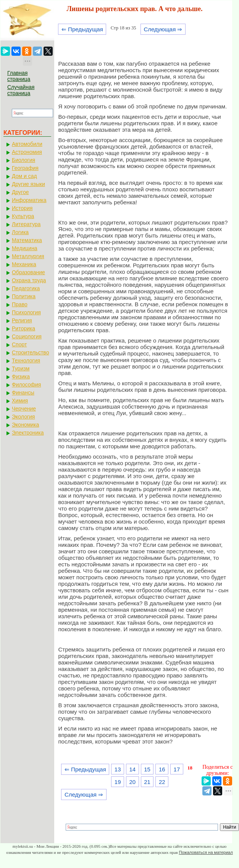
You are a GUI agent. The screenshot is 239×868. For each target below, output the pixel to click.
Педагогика (26, 288)
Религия (22, 320)
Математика (27, 240)
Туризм (21, 369)
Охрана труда (29, 280)
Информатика (29, 200)
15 (147, 769)
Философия (26, 385)
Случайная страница (21, 90)
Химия (20, 401)
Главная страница (19, 76)
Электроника (28, 433)
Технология (26, 360)
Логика (20, 232)
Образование (28, 272)
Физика (21, 377)
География (25, 168)
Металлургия (28, 256)
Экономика (25, 425)
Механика (24, 264)
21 (147, 782)
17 (177, 769)
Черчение (24, 409)
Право (20, 304)
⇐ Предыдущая (82, 29)
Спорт (19, 344)
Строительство (30, 352)
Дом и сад (24, 176)
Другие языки (28, 184)
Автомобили (27, 144)
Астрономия (27, 152)
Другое (20, 192)
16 (162, 769)
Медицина (25, 248)
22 (162, 782)
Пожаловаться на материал (206, 852)
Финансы (23, 393)
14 (133, 769)
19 (118, 782)
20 (133, 782)
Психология (26, 312)
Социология (27, 336)
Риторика (23, 328)
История (22, 208)
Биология (23, 160)
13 (118, 769)
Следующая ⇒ (163, 29)
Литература (26, 224)
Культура (23, 216)
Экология (23, 417)
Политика (24, 296)
